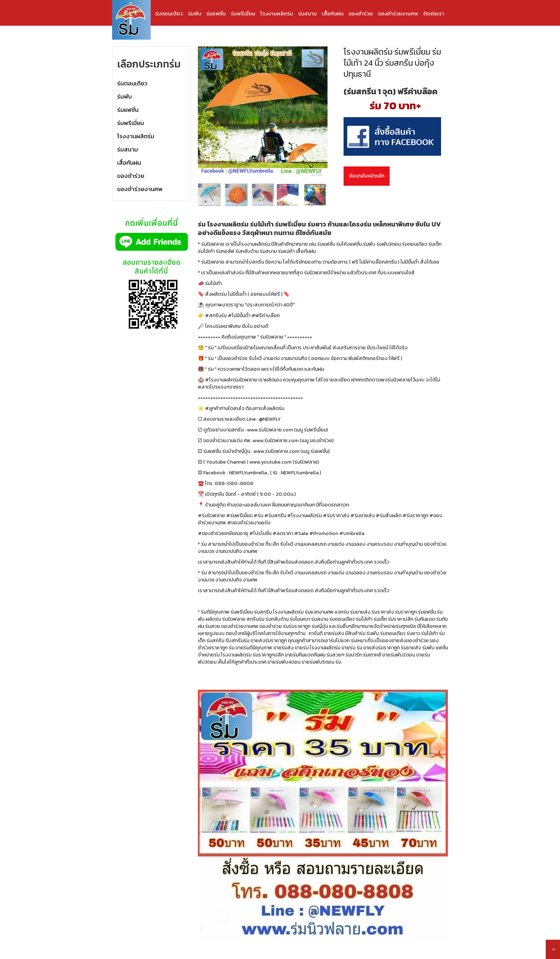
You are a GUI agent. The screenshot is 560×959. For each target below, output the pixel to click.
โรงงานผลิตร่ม (277, 13)
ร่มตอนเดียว (169, 13)
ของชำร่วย (361, 13)
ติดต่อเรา (434, 13)
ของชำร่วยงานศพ (398, 13)
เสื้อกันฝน (333, 13)
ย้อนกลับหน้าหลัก (367, 176)
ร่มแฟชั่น (216, 13)
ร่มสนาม (307, 13)
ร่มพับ (195, 13)
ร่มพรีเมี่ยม (243, 13)
